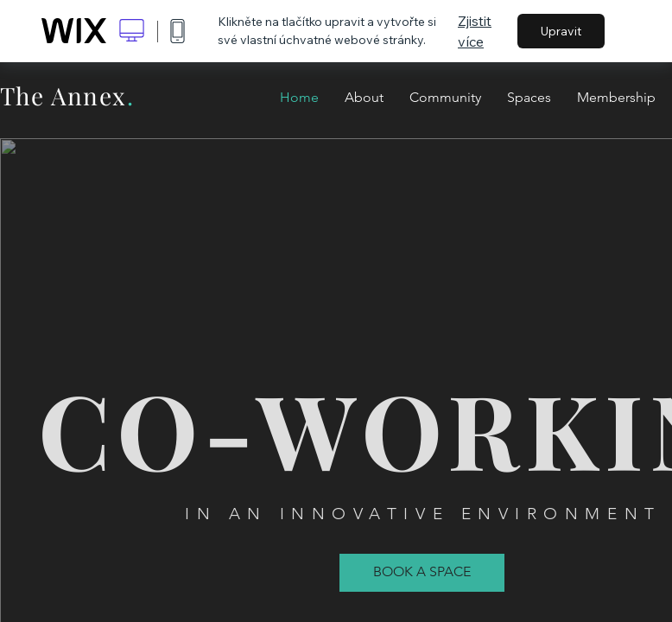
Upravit (561, 31)
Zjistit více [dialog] (475, 31)
